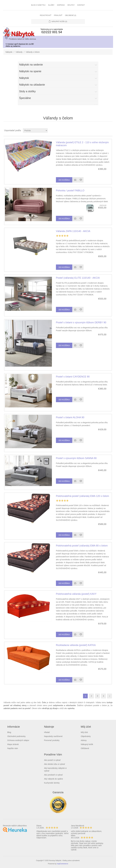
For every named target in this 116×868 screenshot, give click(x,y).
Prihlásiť (58, 15)
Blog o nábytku (38, 5)
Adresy (84, 740)
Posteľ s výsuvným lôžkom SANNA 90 (76, 458)
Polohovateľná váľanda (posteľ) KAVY (76, 594)
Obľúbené (85, 748)
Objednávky (86, 736)
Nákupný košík (87, 744)
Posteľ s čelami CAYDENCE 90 (73, 377)
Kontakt (81, 5)
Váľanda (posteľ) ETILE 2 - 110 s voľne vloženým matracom (82, 144)
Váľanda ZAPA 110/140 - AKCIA (73, 231)
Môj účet (84, 732)
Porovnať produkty (52, 740)
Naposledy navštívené (53, 736)
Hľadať (47, 732)
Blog (9, 732)
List (110, 130)
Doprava (61, 5)
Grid (105, 130)
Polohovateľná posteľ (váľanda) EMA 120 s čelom (82, 496)
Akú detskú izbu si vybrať (54, 764)
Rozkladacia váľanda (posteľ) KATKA (76, 645)
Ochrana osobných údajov (18, 740)
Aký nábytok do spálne (53, 779)
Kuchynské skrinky (52, 783)
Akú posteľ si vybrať (52, 760)
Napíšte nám (13, 748)
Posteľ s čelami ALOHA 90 (70, 417)
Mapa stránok (13, 744)
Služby (51, 5)
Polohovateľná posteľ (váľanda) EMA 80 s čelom (82, 546)
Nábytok (9, 52)
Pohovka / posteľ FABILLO (70, 191)
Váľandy (19, 52)
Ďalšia (109, 696)
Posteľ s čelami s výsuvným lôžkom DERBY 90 (81, 322)
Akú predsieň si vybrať (53, 775)
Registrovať (46, 15)
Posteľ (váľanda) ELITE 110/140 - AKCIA (78, 278)
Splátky (71, 5)
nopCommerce (62, 864)
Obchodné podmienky (16, 736)
